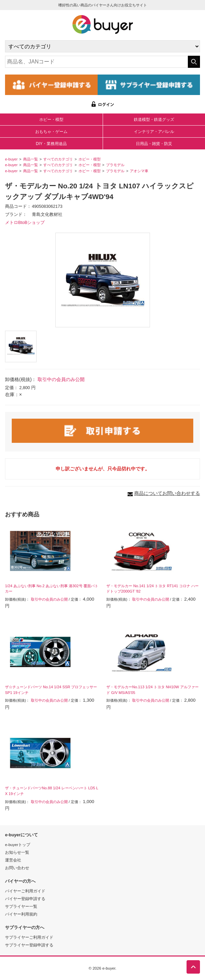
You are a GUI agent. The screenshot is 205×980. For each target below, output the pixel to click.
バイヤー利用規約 (21, 914)
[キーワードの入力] (96, 62)
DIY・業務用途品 (51, 144)
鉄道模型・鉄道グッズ (154, 120)
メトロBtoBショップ (25, 223)
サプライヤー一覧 (21, 906)
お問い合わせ (17, 868)
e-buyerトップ (18, 845)
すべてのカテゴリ (58, 159)
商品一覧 (31, 159)
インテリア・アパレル (154, 132)
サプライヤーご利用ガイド (29, 937)
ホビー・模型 (51, 120)
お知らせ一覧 (17, 852)
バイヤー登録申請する (25, 899)
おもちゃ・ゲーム (51, 132)
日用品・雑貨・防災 (154, 144)
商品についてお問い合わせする (167, 493)
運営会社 (13, 860)
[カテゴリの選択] (102, 46)
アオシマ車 (139, 171)
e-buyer (11, 159)
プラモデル (115, 165)
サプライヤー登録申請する (29, 945)
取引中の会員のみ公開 (61, 379)
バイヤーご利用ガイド (25, 891)
